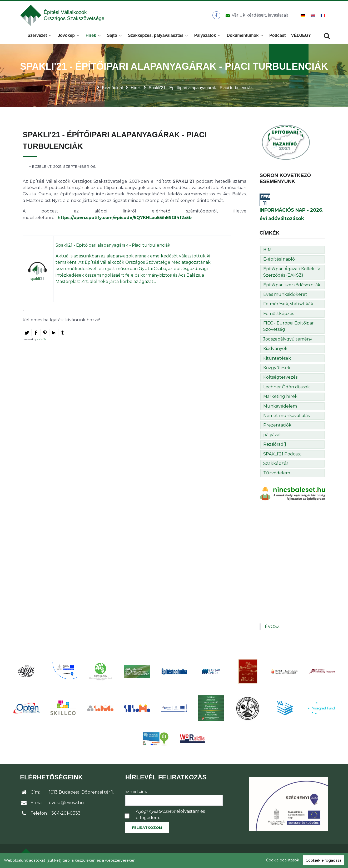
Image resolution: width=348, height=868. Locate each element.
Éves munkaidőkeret (285, 295)
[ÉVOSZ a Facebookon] (216, 16)
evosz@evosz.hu (66, 803)
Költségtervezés (280, 378)
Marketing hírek (280, 397)
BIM (267, 250)
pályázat (272, 435)
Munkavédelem (280, 407)
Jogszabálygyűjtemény (288, 340)
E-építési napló (279, 260)
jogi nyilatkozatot (158, 812)
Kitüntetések (277, 359)
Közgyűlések (277, 368)
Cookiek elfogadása (324, 860)
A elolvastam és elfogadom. (170, 815)
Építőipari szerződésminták (292, 285)
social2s (41, 340)
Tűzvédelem (277, 473)
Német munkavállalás (286, 416)
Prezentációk (277, 426)
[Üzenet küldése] (256, 16)
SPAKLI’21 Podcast (282, 454)
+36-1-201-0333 (65, 814)
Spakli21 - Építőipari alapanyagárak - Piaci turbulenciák (113, 246)
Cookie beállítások (283, 860)
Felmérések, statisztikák (288, 304)
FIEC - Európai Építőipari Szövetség (289, 327)
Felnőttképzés (279, 314)
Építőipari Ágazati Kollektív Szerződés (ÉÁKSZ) (292, 273)
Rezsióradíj (275, 445)
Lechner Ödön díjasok (287, 387)
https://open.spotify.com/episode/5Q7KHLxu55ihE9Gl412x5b (125, 218)
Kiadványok (275, 349)
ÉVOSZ (272, 627)
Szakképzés (276, 464)
